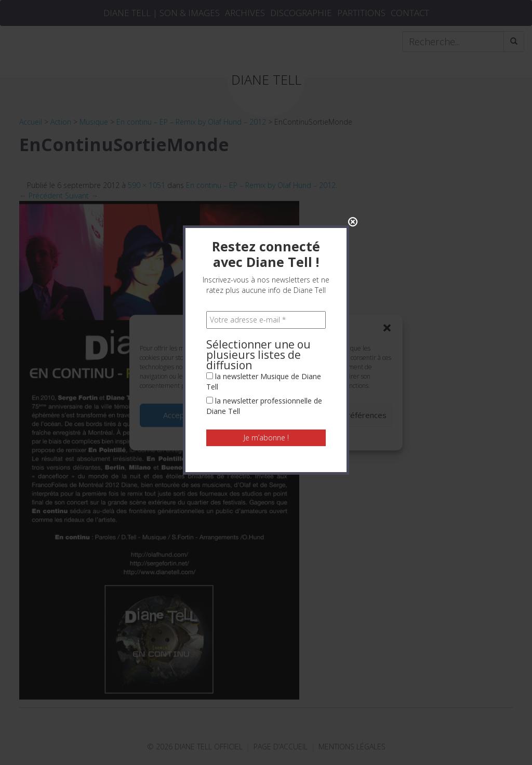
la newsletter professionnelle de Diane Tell (264, 264)
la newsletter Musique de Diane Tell (264, 239)
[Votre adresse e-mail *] (266, 178)
